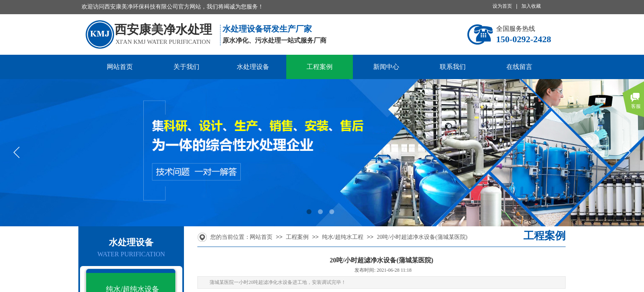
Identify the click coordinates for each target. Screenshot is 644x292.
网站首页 (120, 67)
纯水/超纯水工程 (343, 237)
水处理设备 (253, 67)
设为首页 (502, 6)
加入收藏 (531, 6)
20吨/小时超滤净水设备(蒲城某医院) (422, 237)
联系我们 (453, 67)
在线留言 (519, 67)
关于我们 (186, 67)
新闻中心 (386, 67)
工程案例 (320, 67)
